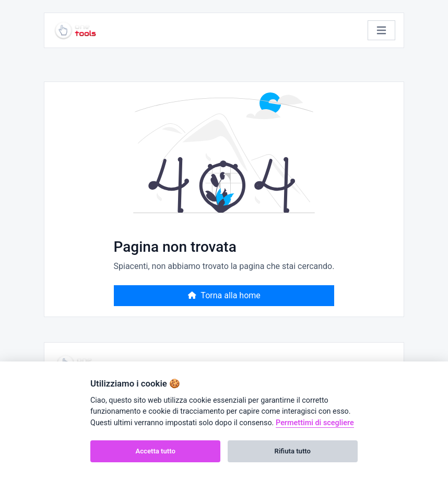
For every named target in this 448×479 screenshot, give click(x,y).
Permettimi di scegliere (315, 423)
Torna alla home (224, 295)
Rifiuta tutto (293, 451)
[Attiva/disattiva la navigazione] (381, 31)
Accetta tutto (156, 451)
